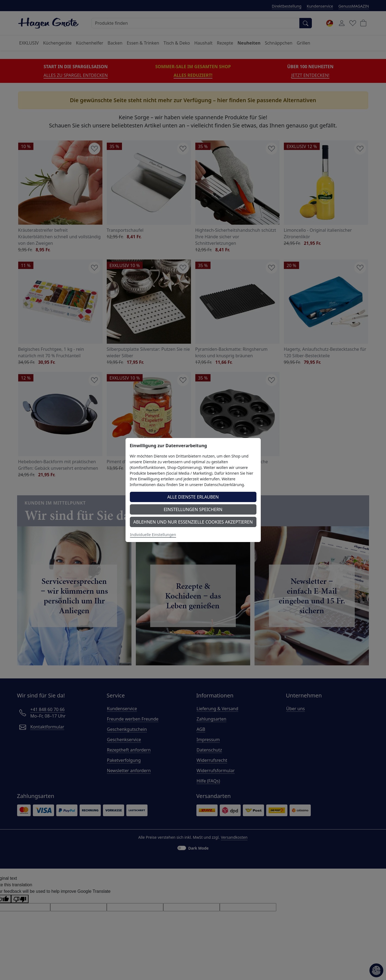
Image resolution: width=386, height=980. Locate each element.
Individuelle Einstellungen (153, 535)
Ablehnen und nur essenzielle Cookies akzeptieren (193, 522)
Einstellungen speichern (193, 509)
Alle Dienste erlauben (193, 497)
